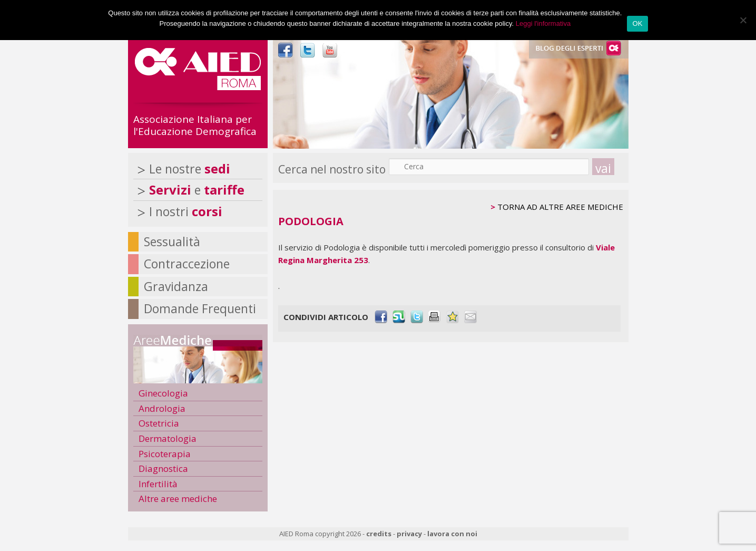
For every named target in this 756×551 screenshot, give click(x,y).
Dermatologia (168, 438)
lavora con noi (452, 534)
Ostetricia (159, 423)
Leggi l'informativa (543, 23)
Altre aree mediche (178, 499)
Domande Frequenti (200, 308)
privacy (409, 534)
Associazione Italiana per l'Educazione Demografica (195, 125)
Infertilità (158, 484)
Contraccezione (187, 264)
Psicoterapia (165, 454)
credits (379, 534)
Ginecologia (163, 393)
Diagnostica (163, 468)
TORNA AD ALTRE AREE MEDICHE (560, 207)
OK (637, 23)
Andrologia (162, 408)
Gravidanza (176, 286)
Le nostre (190, 169)
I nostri (186, 211)
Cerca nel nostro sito (332, 169)
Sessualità (172, 241)
